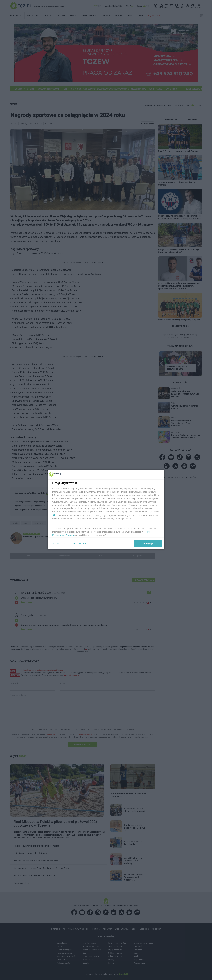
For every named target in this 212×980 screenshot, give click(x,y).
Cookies (70, 535)
